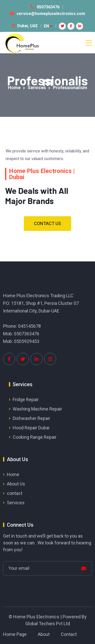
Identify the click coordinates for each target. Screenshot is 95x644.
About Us (16, 484)
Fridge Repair (26, 399)
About (44, 634)
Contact (69, 634)
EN (48, 26)
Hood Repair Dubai (31, 428)
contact (15, 493)
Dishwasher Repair (31, 418)
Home (13, 474)
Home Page (15, 634)
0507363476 (48, 7)
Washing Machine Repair (37, 409)
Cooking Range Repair (35, 437)
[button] (48, 224)
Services (16, 503)
